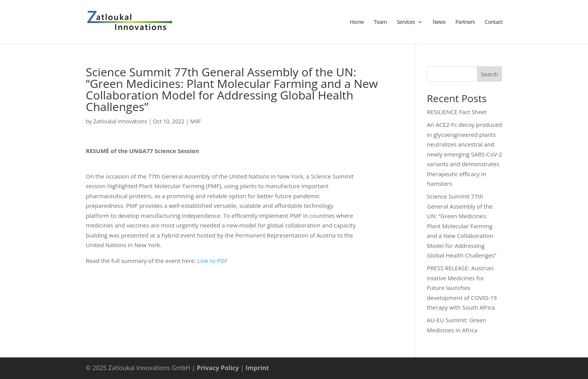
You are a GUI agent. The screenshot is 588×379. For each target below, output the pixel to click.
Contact (493, 22)
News (439, 22)
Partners (465, 22)
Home (357, 22)
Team (380, 22)
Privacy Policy (218, 368)
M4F (195, 121)
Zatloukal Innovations (120, 121)
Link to (207, 261)
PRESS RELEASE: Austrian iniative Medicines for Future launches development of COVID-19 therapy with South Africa (462, 288)
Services (406, 22)
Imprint (257, 368)
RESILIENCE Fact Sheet (457, 112)
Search (489, 74)
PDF (222, 261)
